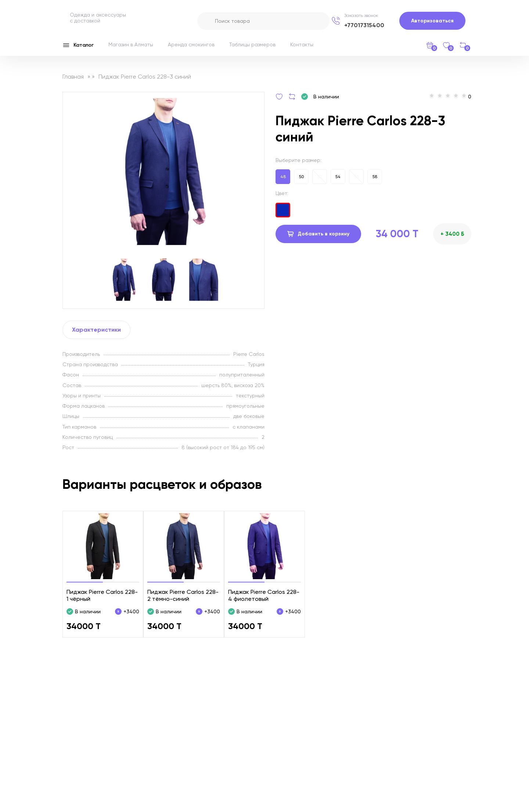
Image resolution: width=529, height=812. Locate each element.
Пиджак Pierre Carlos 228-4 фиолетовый (264, 595)
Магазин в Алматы (131, 44)
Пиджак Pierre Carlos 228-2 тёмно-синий (183, 595)
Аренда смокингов (191, 44)
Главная (73, 77)
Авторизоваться (432, 21)
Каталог (78, 45)
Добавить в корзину (318, 234)
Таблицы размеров (252, 44)
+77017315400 (364, 25)
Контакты (302, 44)
